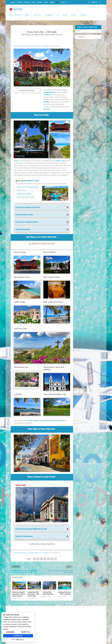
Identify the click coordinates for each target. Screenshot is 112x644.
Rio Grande (27, 2)
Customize (10, 632)
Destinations (18, 16)
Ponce (57, 2)
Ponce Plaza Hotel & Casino (26, 197)
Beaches (27, 16)
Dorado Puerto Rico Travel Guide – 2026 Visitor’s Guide (33, 594)
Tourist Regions (48, 16)
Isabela (46, 2)
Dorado (63, 2)
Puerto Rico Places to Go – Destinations (39, 46)
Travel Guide (83, 16)
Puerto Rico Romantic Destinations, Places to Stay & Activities (19, 594)
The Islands (74, 16)
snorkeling (47, 95)
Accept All (18, 636)
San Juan (13, 2)
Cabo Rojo (40, 2)
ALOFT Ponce (22, 190)
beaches (46, 102)
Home (11, 16)
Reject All (26, 632)
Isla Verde (20, 2)
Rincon (33, 2)
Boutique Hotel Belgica (24, 194)
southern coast (60, 161)
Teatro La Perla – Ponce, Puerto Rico (48, 593)
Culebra (52, 2)
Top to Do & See (37, 16)
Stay (57, 16)
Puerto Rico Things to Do (20, 46)
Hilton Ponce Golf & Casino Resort (28, 187)
